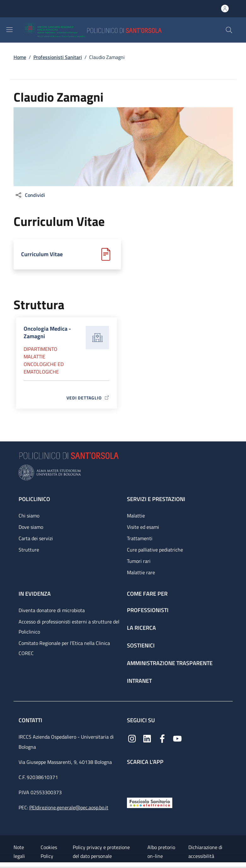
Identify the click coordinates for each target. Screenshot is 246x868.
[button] (229, 30)
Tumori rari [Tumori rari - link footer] (139, 561)
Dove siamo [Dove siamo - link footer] (31, 527)
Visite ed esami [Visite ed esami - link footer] (143, 527)
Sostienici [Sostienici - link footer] (141, 645)
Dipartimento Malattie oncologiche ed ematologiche (44, 360)
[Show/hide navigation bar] (9, 30)
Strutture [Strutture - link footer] (29, 550)
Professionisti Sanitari (58, 57)
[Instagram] (132, 738)
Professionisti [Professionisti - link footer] (148, 610)
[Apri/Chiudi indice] (3, 865)
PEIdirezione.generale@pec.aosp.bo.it (69, 807)
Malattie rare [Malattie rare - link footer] (141, 572)
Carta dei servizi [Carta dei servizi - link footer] (36, 538)
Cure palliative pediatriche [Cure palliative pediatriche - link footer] (155, 550)
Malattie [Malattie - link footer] (136, 516)
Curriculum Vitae (42, 254)
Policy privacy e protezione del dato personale (101, 852)
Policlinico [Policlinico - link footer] (34, 499)
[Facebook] (162, 738)
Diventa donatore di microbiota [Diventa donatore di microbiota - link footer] (52, 610)
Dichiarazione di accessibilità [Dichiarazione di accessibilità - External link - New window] (205, 852)
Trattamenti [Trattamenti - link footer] (140, 538)
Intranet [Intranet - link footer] (139, 681)
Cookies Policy (49, 852)
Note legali (19, 852)
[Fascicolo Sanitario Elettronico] (150, 802)
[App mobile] (132, 780)
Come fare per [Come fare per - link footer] (147, 594)
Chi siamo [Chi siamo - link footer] (29, 516)
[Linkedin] (147, 738)
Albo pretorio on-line (161, 852)
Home (20, 57)
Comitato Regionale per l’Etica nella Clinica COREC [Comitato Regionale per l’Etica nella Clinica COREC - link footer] (64, 648)
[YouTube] (177, 738)
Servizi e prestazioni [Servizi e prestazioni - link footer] (156, 499)
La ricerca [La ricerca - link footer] (141, 628)
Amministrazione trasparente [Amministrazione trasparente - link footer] (170, 663)
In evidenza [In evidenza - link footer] (35, 594)
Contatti (31, 720)
